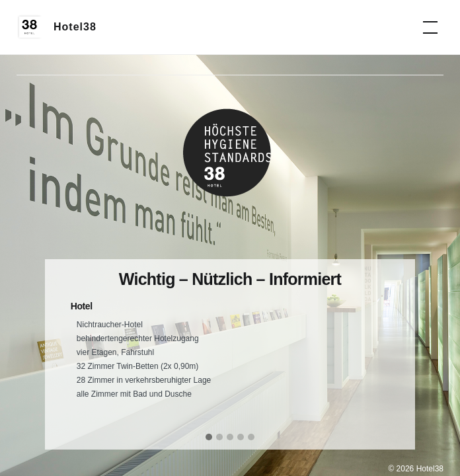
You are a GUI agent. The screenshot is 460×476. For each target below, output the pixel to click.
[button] (209, 438)
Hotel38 (75, 27)
